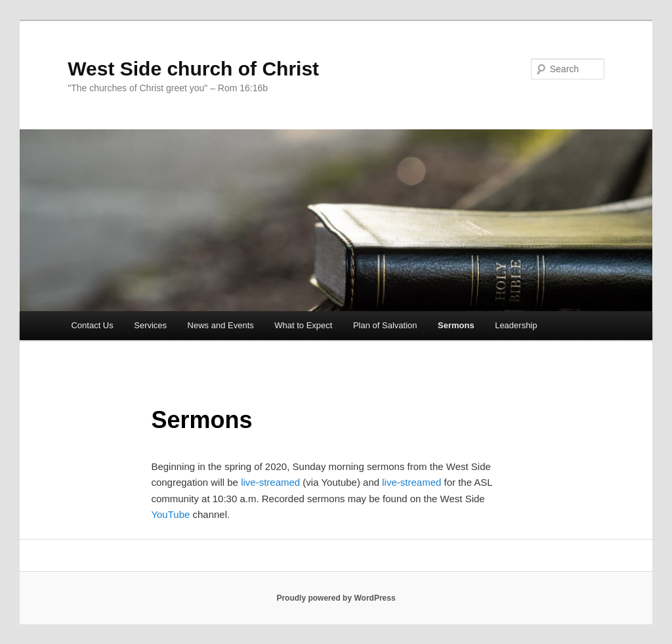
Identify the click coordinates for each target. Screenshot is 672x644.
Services (150, 325)
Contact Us (92, 325)
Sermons (456, 325)
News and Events (221, 325)
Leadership (516, 325)
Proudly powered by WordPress (336, 598)
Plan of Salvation (385, 325)
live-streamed (270, 482)
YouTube (170, 514)
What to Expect (303, 325)
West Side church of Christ (193, 69)
